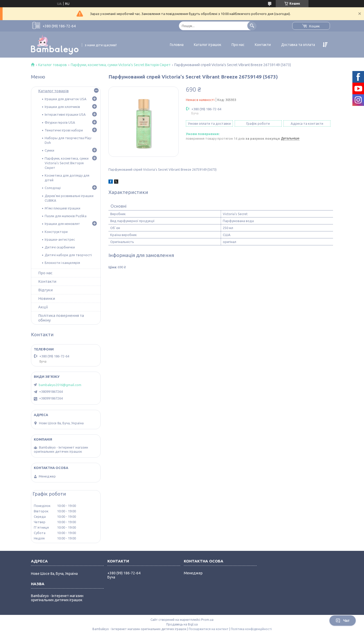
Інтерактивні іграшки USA (65, 114)
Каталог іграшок (208, 45)
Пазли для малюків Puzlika (66, 216)
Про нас (238, 45)
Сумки (49, 150)
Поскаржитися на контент (209, 629)
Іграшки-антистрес (60, 239)
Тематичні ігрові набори (64, 130)
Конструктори (56, 232)
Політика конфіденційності (251, 629)
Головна (177, 45)
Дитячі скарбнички (60, 247)
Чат (343, 621)
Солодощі (53, 188)
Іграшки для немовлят (62, 224)
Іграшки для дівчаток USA (66, 99)
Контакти (263, 45)
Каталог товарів (53, 91)
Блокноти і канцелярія (62, 263)
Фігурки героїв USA (60, 122)
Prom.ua (207, 620)
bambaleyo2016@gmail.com (60, 385)
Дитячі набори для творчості (68, 255)
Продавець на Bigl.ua (182, 624)
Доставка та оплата (298, 45)
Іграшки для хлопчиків (62, 107)
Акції (43, 307)
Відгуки (45, 290)
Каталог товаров (53, 65)
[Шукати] (252, 26)
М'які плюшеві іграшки (62, 208)
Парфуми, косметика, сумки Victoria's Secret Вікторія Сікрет (121, 65)
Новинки (47, 298)
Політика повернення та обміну (61, 318)
